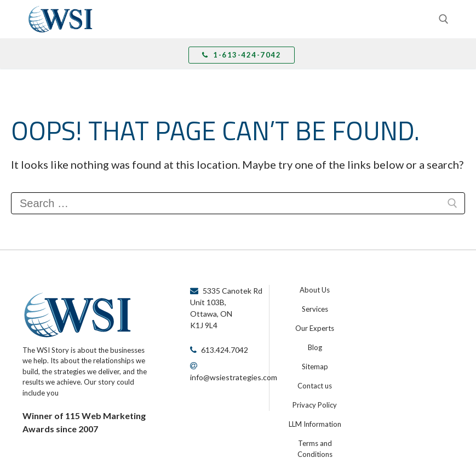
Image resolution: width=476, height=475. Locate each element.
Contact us (315, 386)
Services (315, 309)
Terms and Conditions (315, 449)
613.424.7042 (225, 350)
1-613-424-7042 (242, 55)
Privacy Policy (315, 405)
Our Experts (315, 328)
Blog (315, 347)
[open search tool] (444, 19)
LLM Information (315, 424)
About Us (315, 290)
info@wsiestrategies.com (234, 377)
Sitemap (315, 367)
